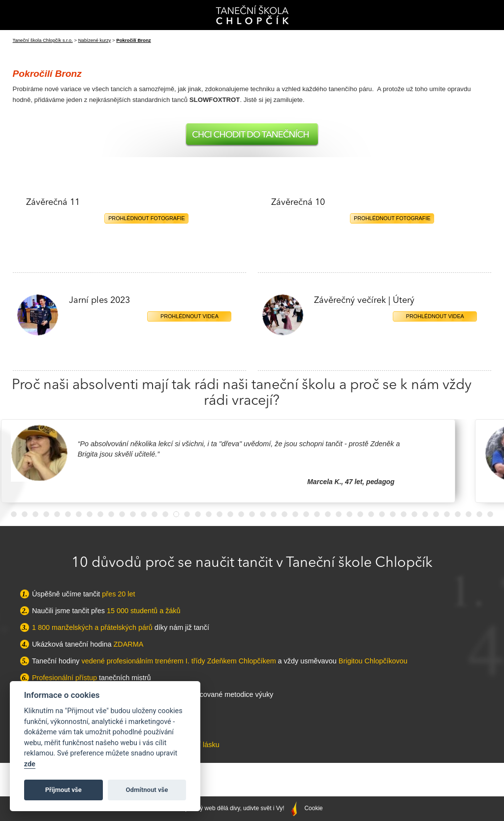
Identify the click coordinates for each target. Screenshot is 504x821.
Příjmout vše (63, 790)
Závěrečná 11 (53, 202)
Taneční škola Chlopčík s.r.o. (43, 40)
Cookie (313, 808)
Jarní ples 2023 (99, 300)
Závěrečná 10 (298, 202)
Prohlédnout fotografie (147, 218)
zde (30, 764)
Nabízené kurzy (95, 40)
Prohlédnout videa (189, 316)
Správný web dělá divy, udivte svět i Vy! (239, 808)
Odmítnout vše (147, 790)
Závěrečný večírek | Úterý (364, 300)
